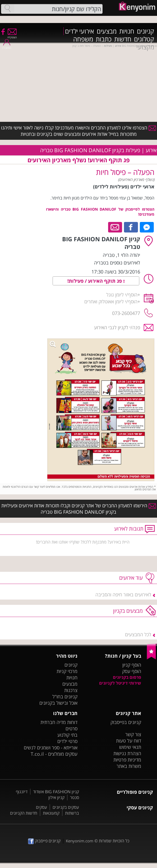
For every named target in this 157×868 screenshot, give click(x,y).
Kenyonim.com (80, 841)
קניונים (146, 31)
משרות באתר (129, 766)
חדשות (123, 39)
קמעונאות (51, 813)
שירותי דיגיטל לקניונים (120, 683)
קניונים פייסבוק (44, 841)
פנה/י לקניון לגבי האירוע (117, 327)
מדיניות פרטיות (127, 760)
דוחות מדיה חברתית (59, 722)
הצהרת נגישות (127, 753)
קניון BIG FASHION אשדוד (56, 792)
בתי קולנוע (67, 735)
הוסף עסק (132, 671)
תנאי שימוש (130, 747)
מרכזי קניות (67, 671)
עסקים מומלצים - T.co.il (54, 754)
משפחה (83, 39)
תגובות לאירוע (129, 529)
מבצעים (107, 31)
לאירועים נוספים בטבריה (117, 263)
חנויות (127, 31)
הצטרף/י (12, 36)
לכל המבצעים (138, 634)
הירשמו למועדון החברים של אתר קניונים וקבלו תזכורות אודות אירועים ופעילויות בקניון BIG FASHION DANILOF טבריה (79, 509)
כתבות (104, 39)
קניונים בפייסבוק (126, 722)
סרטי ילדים (67, 741)
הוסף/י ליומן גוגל (122, 295)
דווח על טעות (129, 741)
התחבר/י (7, 46)
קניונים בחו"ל (65, 697)
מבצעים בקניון (128, 611)
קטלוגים (144, 39)
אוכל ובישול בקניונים (58, 703)
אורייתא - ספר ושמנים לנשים (51, 748)
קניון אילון (56, 797)
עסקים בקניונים (66, 807)
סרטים (71, 728)
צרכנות (71, 690)
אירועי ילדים (80, 31)
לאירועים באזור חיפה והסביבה (123, 595)
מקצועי (145, 47)
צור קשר (133, 734)
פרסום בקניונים (127, 677)
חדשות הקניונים (24, 813)
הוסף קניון (132, 665)
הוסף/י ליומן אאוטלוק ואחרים (111, 301)
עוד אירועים (131, 578)
